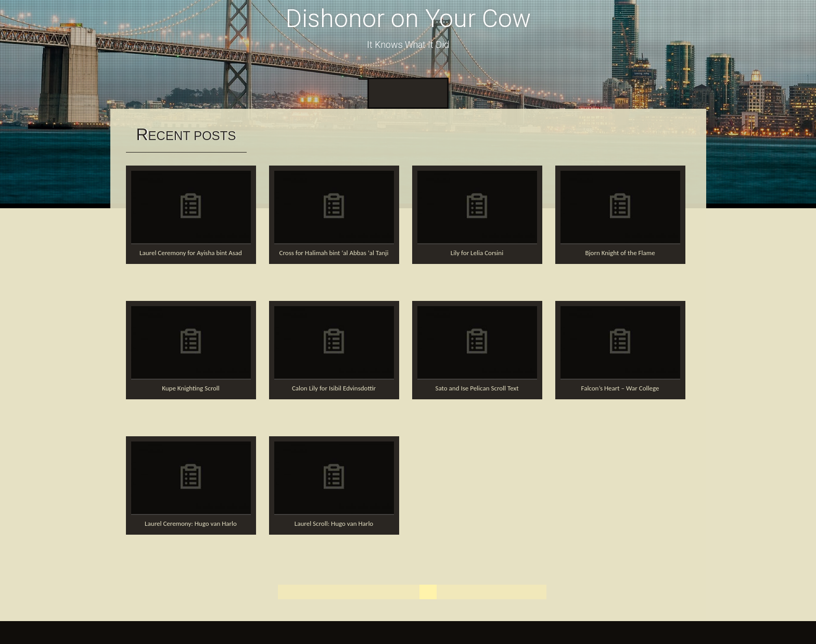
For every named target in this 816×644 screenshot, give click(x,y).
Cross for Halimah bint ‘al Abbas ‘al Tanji (334, 253)
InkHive (203, 632)
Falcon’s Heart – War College (620, 388)
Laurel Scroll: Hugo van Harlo (334, 523)
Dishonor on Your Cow (408, 18)
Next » (528, 592)
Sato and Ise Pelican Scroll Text (477, 388)
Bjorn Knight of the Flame (620, 253)
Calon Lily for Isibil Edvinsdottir (334, 388)
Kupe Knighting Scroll (191, 388)
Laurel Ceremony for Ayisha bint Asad (191, 253)
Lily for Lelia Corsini (477, 253)
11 (500, 592)
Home (385, 93)
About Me (424, 93)
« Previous (342, 592)
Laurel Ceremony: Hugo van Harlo (191, 523)
